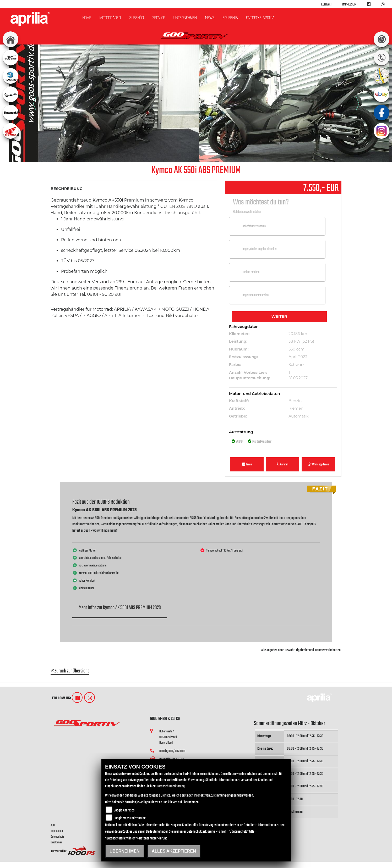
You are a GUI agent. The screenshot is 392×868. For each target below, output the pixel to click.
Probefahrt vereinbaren (254, 226)
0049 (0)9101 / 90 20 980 (172, 751)
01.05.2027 (298, 378)
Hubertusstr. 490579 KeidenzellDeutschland (168, 737)
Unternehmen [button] (185, 18)
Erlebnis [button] (230, 18)
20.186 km (298, 334)
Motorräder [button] (110, 18)
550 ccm (296, 349)
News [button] (210, 18)
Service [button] (159, 18)
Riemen (296, 408)
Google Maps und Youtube (130, 818)
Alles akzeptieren (174, 851)
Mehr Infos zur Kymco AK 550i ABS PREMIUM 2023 (120, 608)
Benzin (295, 401)
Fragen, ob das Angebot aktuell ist (260, 249)
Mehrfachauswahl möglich (247, 212)
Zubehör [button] (137, 18)
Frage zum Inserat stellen (255, 295)
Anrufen (282, 464)
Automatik (299, 416)
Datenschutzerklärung (171, 786)
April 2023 (298, 357)
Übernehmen (125, 851)
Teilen (247, 464)
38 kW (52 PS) (301, 341)
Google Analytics (124, 811)
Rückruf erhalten (251, 272)
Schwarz (296, 365)
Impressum (349, 5)
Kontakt (326, 5)
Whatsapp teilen (318, 464)
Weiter (279, 316)
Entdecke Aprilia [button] (260, 18)
